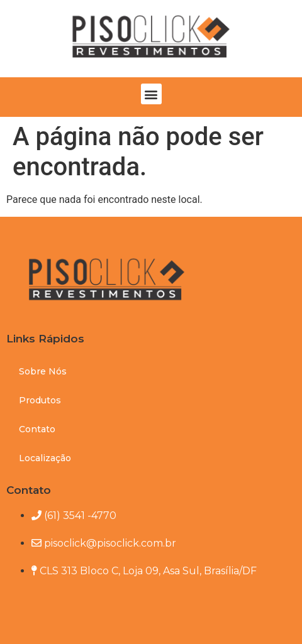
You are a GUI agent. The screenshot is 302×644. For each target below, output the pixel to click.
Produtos (40, 400)
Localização (45, 458)
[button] (151, 94)
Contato (37, 429)
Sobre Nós (43, 371)
